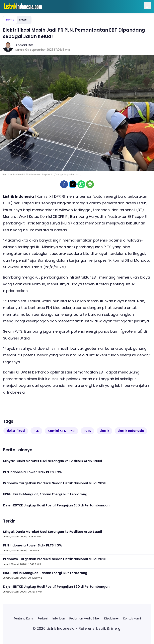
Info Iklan (59, 618)
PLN (36, 431)
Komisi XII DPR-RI (61, 431)
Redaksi (43, 618)
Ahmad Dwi (24, 45)
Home (10, 20)
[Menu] (147, 6)
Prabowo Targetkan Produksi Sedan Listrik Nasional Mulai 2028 (55, 483)
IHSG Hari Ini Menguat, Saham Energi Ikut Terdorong (45, 494)
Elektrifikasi (16, 431)
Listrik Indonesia (131, 431)
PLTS (87, 431)
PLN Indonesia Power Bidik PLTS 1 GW (33, 472)
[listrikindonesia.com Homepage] (23, 7)
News (23, 20)
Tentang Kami (23, 618)
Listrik (104, 431)
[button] (64, 184)
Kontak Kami (132, 618)
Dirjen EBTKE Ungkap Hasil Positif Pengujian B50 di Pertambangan (56, 505)
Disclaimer (112, 618)
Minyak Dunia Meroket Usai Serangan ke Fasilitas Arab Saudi (52, 461)
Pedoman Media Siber (85, 618)
